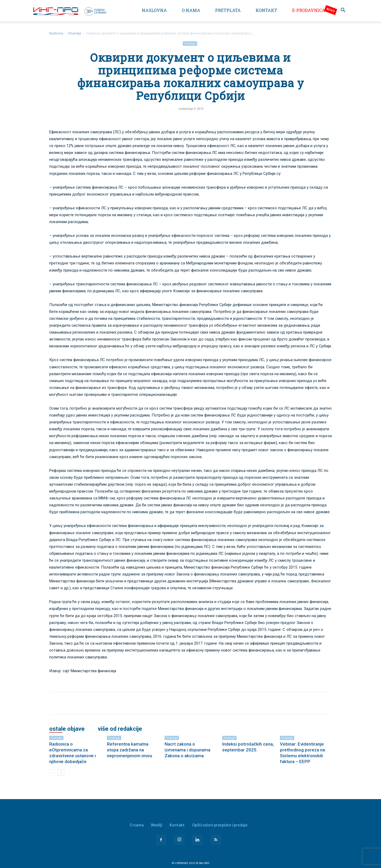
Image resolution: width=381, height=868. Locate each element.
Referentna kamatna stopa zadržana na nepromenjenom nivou (130, 750)
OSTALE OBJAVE (67, 729)
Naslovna (154, 10)
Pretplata (228, 10)
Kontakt (266, 10)
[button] (343, 11)
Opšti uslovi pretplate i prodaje (220, 825)
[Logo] (69, 11)
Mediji (157, 825)
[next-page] (61, 772)
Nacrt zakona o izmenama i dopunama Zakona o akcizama (187, 750)
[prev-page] (53, 772)
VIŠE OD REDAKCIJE (120, 729)
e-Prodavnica (309, 10)
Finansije (75, 33)
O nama (191, 10)
